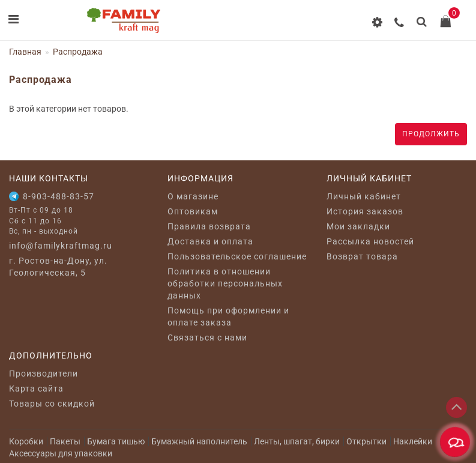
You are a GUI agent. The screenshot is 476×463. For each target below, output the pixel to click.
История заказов (365, 211)
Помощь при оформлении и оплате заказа (228, 316)
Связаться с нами (207, 337)
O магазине (193, 196)
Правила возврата (209, 226)
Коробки (26, 441)
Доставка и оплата (210, 241)
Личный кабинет (364, 196)
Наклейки (413, 441)
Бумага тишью (116, 441)
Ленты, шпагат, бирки (297, 441)
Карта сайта (36, 389)
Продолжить (431, 134)
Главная (25, 52)
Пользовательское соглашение (237, 256)
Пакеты (65, 441)
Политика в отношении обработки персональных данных (225, 283)
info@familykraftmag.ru (61, 246)
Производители (44, 374)
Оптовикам (193, 211)
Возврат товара (362, 256)
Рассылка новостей (370, 241)
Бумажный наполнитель (199, 441)
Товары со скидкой (52, 404)
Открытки (366, 441)
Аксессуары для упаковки (61, 453)
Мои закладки (358, 226)
